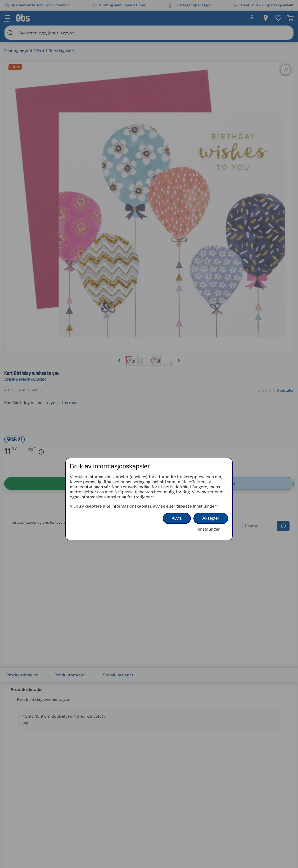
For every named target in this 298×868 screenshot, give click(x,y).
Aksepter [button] (211, 518)
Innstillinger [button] (208, 529)
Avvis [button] (177, 518)
